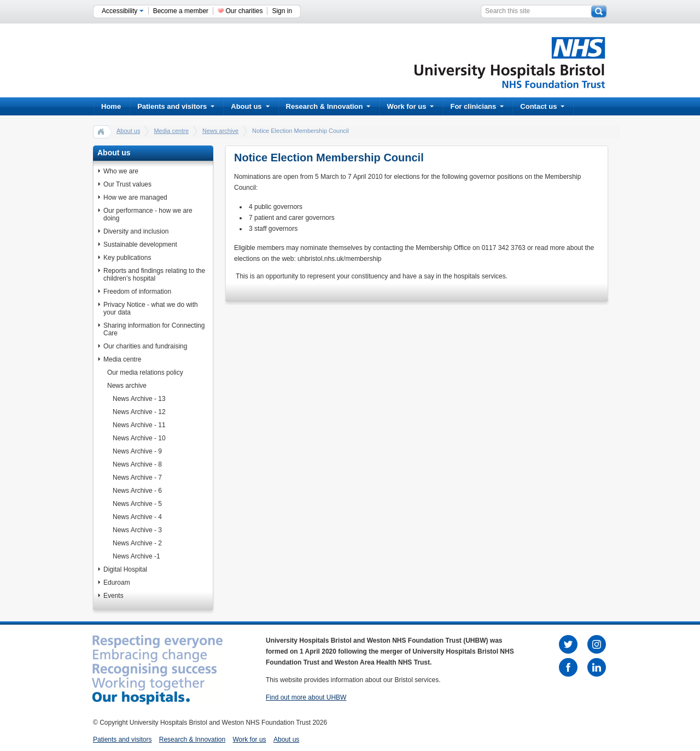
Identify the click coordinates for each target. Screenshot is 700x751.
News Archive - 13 (139, 399)
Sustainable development (140, 244)
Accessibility (123, 11)
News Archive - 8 (137, 464)
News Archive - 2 (137, 543)
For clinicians (477, 106)
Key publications (127, 258)
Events (113, 596)
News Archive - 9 (137, 451)
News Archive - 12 (139, 412)
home (101, 131)
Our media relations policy (145, 372)
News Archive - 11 (139, 425)
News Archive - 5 (137, 504)
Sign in (282, 11)
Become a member (181, 11)
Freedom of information (137, 292)
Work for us (410, 106)
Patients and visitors (176, 106)
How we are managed (135, 197)
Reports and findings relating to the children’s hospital (154, 275)
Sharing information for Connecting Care (154, 329)
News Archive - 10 (139, 438)
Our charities (244, 11)
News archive (220, 131)
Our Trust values (127, 184)
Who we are (121, 171)
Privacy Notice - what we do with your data (151, 308)
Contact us (542, 106)
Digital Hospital (125, 569)
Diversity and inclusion (136, 231)
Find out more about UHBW (306, 697)
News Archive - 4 (137, 517)
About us (250, 106)
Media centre (171, 131)
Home (111, 106)
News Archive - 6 (137, 491)
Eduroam (117, 583)
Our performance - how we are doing (148, 214)
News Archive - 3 (137, 530)
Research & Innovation (328, 106)
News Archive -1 (136, 556)
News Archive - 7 (137, 478)
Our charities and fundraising (145, 346)
